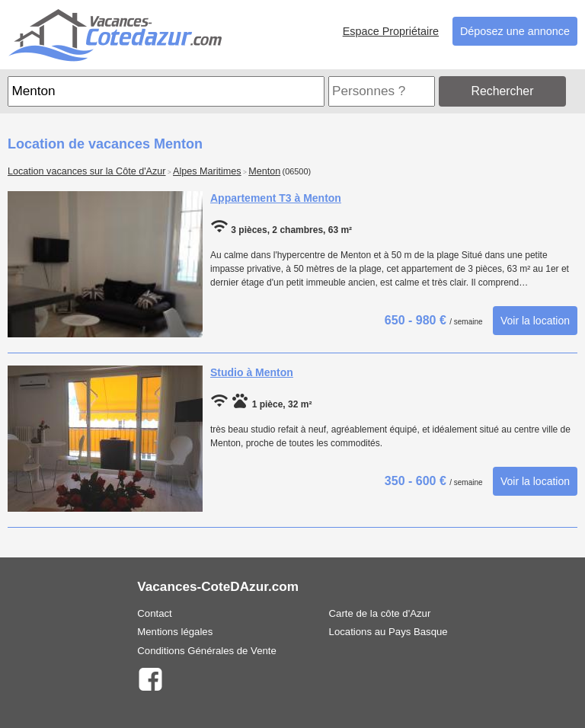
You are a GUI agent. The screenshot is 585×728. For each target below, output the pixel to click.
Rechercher (503, 91)
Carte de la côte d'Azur (380, 613)
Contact (154, 613)
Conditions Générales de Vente (207, 651)
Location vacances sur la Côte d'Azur (87, 171)
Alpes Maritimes (207, 171)
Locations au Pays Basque (388, 632)
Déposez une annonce (515, 31)
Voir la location (535, 321)
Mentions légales (175, 632)
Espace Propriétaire (391, 31)
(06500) (297, 171)
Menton (264, 171)
